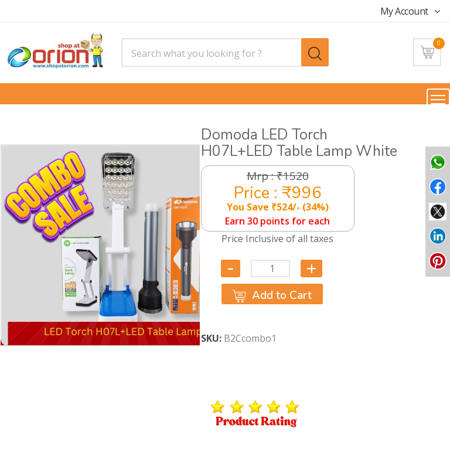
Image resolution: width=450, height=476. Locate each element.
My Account (410, 11)
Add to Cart (272, 295)
